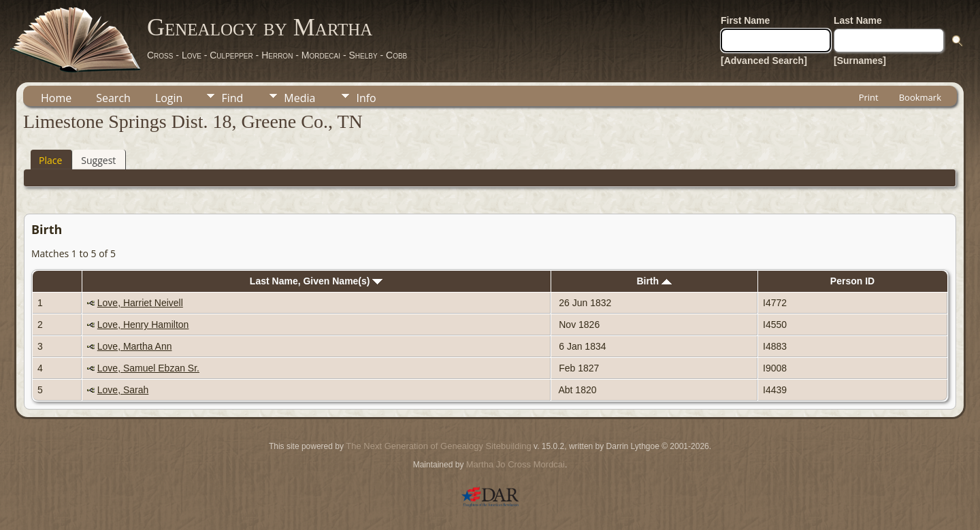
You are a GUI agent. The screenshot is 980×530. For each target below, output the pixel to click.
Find (232, 98)
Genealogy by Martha (260, 27)
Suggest (98, 160)
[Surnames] (860, 61)
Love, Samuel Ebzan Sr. (148, 368)
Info (366, 98)
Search (113, 98)
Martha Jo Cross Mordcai (516, 464)
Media (299, 98)
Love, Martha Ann (135, 346)
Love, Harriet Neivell (140, 303)
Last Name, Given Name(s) (316, 281)
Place (50, 160)
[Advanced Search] (764, 61)
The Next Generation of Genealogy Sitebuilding (438, 446)
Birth (654, 281)
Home (56, 98)
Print (869, 97)
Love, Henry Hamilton (143, 325)
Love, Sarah (123, 390)
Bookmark (920, 97)
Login (169, 98)
